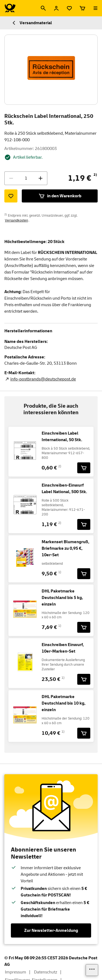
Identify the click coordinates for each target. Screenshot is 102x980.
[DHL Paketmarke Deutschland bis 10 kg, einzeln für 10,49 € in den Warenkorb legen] (84, 733)
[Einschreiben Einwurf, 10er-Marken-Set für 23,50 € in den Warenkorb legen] (84, 679)
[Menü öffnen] (95, 8)
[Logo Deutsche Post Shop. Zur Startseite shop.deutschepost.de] (10, 8)
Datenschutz (46, 972)
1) (60, 572)
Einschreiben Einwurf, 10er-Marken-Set (63, 648)
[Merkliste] (69, 8)
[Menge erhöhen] (41, 178)
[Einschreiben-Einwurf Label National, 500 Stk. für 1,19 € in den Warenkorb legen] (84, 524)
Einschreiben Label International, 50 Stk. (62, 437)
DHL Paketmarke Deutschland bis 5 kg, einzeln (62, 598)
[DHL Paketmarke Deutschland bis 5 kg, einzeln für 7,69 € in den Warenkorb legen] (84, 627)
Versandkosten (16, 220)
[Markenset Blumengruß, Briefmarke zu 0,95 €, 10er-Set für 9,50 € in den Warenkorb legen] (84, 574)
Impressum (16, 972)
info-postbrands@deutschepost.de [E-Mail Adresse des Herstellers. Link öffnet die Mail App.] (43, 379)
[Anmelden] (56, 8)
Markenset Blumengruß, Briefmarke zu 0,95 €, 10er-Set (65, 548)
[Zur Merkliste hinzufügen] (11, 196)
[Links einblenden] (92, 970)
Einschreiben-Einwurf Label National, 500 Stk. (64, 489)
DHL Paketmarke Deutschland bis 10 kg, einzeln (64, 703)
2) (95, 175)
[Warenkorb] (82, 8)
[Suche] (43, 8)
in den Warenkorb (60, 196)
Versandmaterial (31, 23)
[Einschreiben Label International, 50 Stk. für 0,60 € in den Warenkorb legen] (84, 468)
